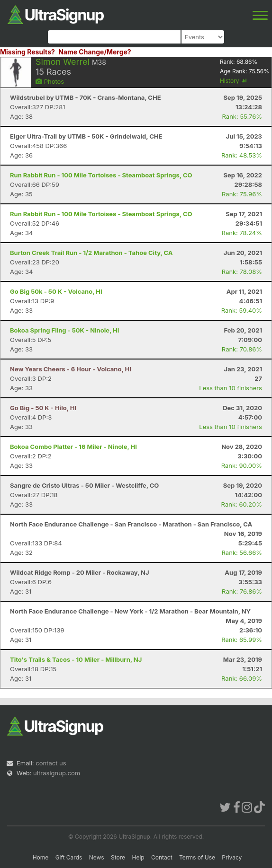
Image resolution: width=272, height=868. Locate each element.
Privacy (232, 857)
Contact (162, 857)
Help (138, 857)
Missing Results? (27, 52)
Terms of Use (197, 857)
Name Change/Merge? (95, 52)
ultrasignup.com (57, 773)
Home (41, 857)
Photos (50, 81)
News (97, 857)
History (234, 81)
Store (118, 857)
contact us (51, 763)
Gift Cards (69, 857)
